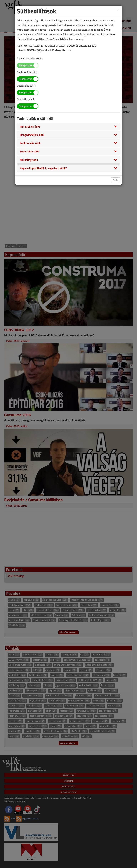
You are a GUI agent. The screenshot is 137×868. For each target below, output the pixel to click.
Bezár (116, 180)
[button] (30, 126)
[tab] (68, 126)
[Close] (118, 9)
